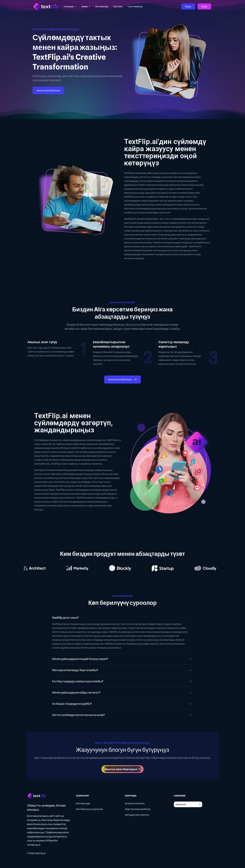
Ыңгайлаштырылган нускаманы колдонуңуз (111, 344)
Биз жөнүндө (83, 803)
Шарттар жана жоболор (138, 809)
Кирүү (188, 6)
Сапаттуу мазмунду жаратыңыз (174, 344)
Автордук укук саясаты (137, 815)
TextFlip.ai (40, 853)
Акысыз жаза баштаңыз (48, 90)
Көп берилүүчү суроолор (89, 809)
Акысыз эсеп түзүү (42, 342)
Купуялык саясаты (135, 803)
